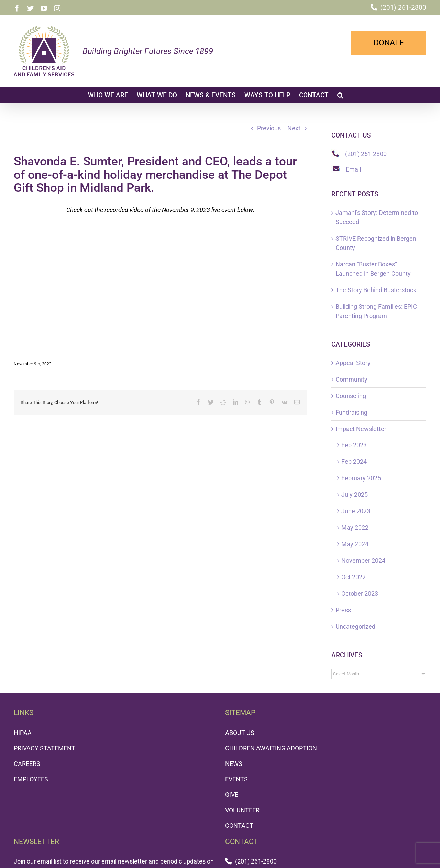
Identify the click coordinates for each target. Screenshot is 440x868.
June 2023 (356, 511)
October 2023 (360, 594)
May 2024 (355, 544)
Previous (269, 128)
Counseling (351, 396)
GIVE (232, 795)
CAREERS (27, 764)
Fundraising (351, 412)
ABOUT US (240, 733)
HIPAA (23, 733)
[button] (340, 95)
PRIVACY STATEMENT (45, 748)
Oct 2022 (354, 577)
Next (294, 128)
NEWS (234, 764)
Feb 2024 (354, 462)
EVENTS (236, 779)
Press (343, 610)
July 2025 (355, 495)
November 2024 (363, 561)
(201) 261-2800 (403, 7)
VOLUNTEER (242, 810)
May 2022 (355, 528)
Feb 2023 (354, 445)
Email (353, 169)
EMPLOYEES (31, 779)
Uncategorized (355, 627)
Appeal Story (353, 363)
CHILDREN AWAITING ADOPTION (271, 748)
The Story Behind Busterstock (376, 290)
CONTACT (239, 826)
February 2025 (361, 478)
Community (351, 379)
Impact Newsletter (361, 429)
